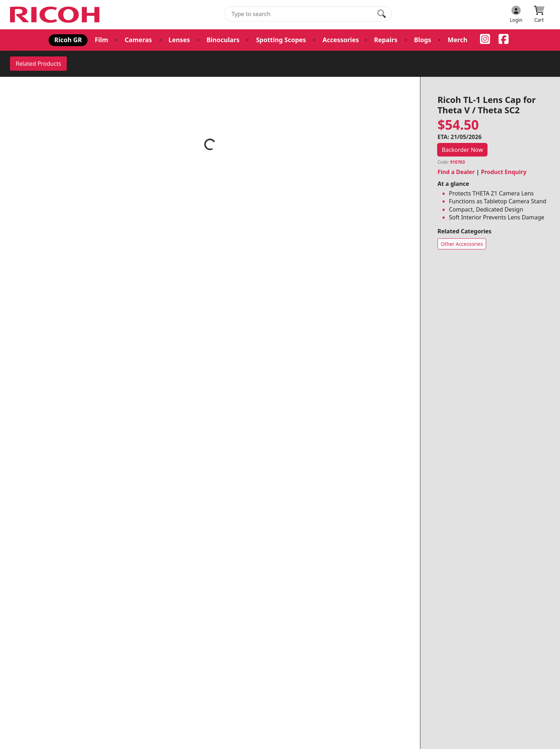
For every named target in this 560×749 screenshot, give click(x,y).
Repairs (386, 40)
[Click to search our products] (381, 14)
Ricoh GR (68, 40)
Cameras (138, 40)
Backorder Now (462, 150)
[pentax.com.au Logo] (56, 15)
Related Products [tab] (38, 64)
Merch (457, 40)
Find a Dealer (456, 172)
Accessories (341, 40)
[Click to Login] (516, 15)
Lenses (179, 40)
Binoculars (223, 40)
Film (101, 40)
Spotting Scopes (281, 40)
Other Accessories (462, 244)
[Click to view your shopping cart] (539, 15)
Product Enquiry (504, 172)
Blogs (422, 40)
